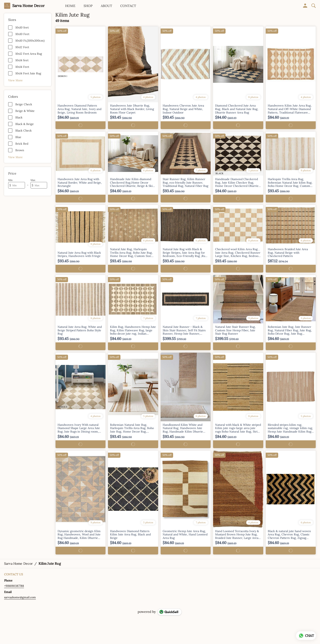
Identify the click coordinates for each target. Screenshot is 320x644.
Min (10, 180)
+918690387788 (14, 586)
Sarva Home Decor (28, 6)
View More (15, 80)
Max (33, 180)
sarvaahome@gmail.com (20, 597)
